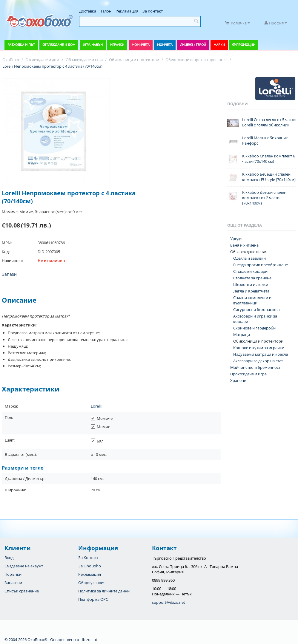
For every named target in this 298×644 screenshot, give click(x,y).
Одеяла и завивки (249, 258)
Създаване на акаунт (24, 566)
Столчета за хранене (252, 278)
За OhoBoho (90, 566)
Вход (9, 558)
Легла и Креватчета (251, 291)
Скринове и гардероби (254, 328)
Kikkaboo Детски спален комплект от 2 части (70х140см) (264, 198)
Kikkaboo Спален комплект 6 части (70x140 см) (269, 159)
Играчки (117, 45)
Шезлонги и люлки (251, 284)
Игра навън (93, 45)
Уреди (236, 239)
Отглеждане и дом (59, 45)
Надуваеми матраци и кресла (261, 354)
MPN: (7, 243)
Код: (6, 252)
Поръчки (13, 574)
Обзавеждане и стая (249, 252)
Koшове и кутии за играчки (259, 348)
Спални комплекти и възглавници (252, 300)
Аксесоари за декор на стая (258, 361)
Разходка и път (21, 45)
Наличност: (12, 261)
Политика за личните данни (104, 591)
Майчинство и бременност (255, 367)
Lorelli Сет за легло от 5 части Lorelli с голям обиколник (269, 122)
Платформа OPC (93, 599)
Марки (219, 45)
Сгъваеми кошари (250, 271)
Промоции (246, 45)
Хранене (238, 380)
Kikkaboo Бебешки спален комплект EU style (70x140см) (269, 177)
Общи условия (92, 583)
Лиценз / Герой (193, 45)
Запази (9, 274)
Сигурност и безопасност (257, 309)
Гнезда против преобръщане (261, 265)
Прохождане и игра (248, 374)
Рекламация (127, 11)
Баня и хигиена (244, 245)
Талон (106, 11)
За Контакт (153, 11)
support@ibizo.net (169, 602)
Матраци (242, 335)
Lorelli (96, 406)
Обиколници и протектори (258, 341)
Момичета (141, 45)
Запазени (13, 583)
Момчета (165, 45)
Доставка (88, 11)
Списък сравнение (22, 591)
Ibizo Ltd (90, 640)
